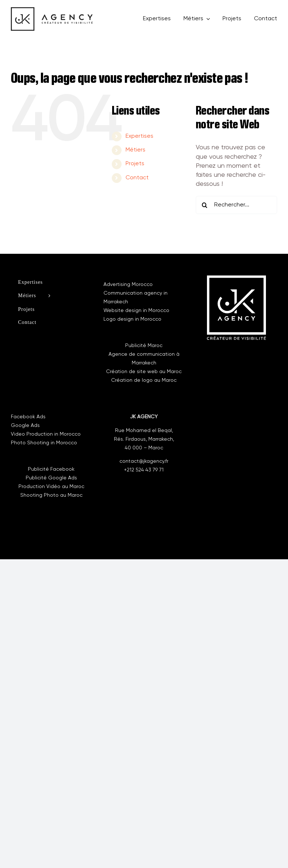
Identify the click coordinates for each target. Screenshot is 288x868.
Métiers (135, 150)
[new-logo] (52, 10)
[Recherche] (205, 205)
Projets (135, 164)
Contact (137, 178)
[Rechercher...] (236, 205)
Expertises (139, 136)
